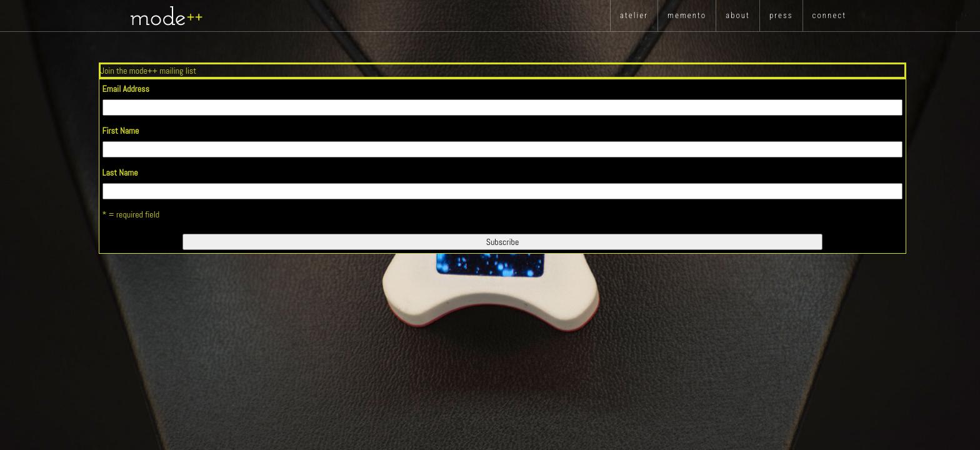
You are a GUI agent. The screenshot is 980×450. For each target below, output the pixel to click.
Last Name (120, 172)
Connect (829, 15)
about (738, 15)
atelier (634, 15)
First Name (121, 131)
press (781, 15)
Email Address (126, 89)
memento (687, 15)
